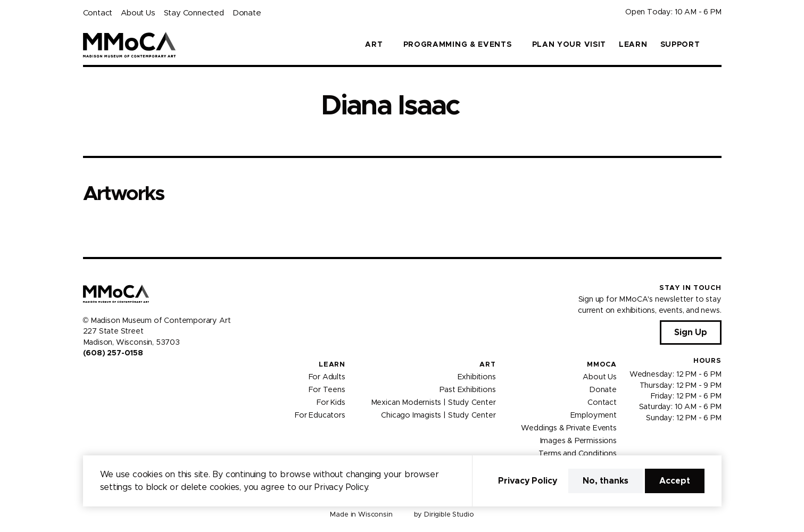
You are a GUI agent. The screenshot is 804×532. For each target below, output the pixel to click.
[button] (717, 45)
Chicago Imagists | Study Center (438, 415)
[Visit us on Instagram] (100, 376)
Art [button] (374, 45)
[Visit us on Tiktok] (126, 376)
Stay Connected (194, 13)
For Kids (331, 403)
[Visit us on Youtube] (113, 376)
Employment (594, 415)
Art (487, 365)
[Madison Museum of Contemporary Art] (130, 45)
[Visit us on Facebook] (87, 376)
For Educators (320, 415)
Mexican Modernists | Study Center (433, 403)
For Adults (327, 377)
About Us (138, 13)
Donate (247, 13)
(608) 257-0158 (113, 353)
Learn (633, 45)
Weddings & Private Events (569, 428)
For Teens (327, 390)
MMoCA (602, 365)
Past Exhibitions (467, 390)
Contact (98, 13)
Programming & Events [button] (458, 45)
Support (680, 45)
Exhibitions (477, 377)
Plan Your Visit (569, 45)
